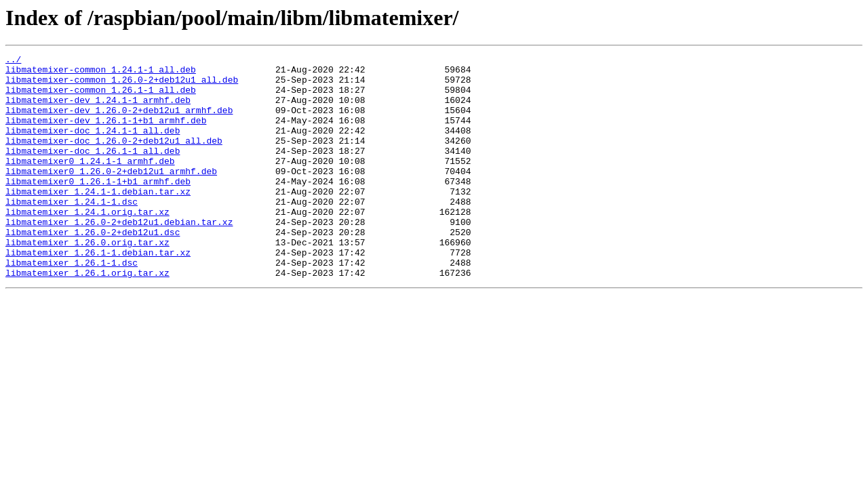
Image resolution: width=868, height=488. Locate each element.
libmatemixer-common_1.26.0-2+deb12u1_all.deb (122, 85)
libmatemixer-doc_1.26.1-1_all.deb (93, 171)
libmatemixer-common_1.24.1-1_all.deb (101, 73)
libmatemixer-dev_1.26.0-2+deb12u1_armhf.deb (119, 122)
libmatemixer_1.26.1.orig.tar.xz (87, 317)
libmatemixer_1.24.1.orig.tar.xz (87, 244)
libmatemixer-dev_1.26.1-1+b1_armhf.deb (106, 134)
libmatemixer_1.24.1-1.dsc (72, 232)
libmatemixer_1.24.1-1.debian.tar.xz (98, 220)
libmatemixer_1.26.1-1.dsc (72, 305)
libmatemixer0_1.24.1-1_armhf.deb (90, 183)
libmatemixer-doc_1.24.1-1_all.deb (93, 146)
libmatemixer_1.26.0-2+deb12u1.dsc (93, 268)
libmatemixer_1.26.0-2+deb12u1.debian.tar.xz (119, 256)
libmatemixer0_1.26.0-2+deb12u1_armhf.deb (111, 195)
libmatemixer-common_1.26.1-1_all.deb (101, 98)
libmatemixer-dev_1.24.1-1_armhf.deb (98, 110)
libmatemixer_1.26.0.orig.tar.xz (87, 281)
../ (13, 61)
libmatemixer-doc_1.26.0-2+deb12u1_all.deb (114, 159)
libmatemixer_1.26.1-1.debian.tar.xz (98, 293)
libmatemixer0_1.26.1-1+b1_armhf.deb (98, 207)
